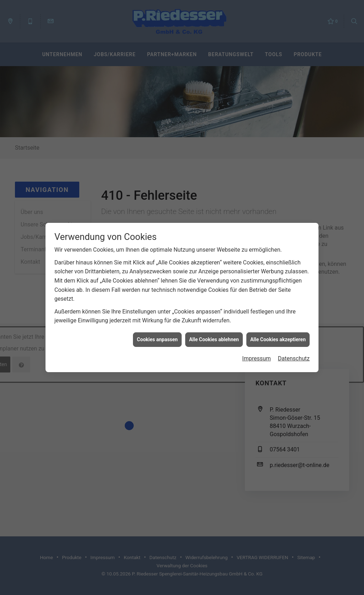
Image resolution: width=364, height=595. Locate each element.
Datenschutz (294, 352)
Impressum (256, 352)
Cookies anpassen (157, 333)
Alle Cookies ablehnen (214, 333)
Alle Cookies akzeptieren (278, 333)
